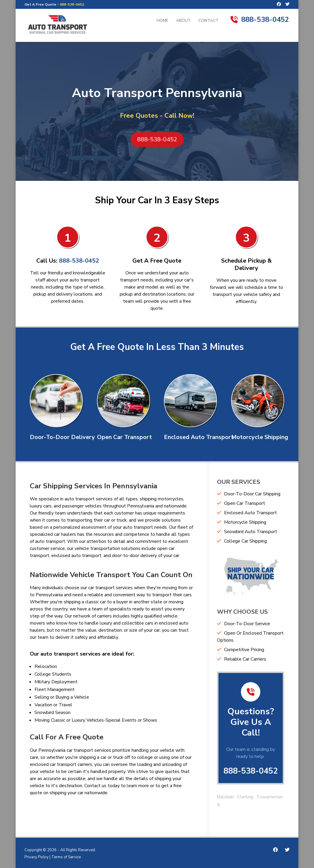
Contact (208, 21)
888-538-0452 (72, 4)
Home (162, 21)
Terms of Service (66, 857)
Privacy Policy (37, 857)
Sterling (245, 797)
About (183, 21)
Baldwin (225, 797)
